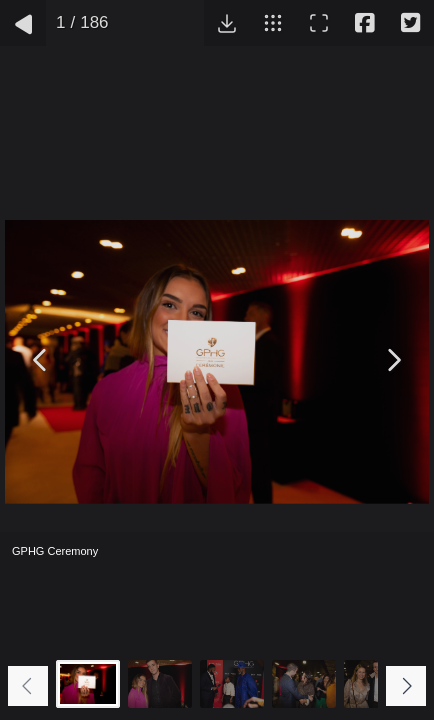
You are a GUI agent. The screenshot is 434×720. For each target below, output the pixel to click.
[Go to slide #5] (376, 684)
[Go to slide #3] (232, 684)
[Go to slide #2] (160, 684)
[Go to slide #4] (304, 684)
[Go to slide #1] (88, 684)
